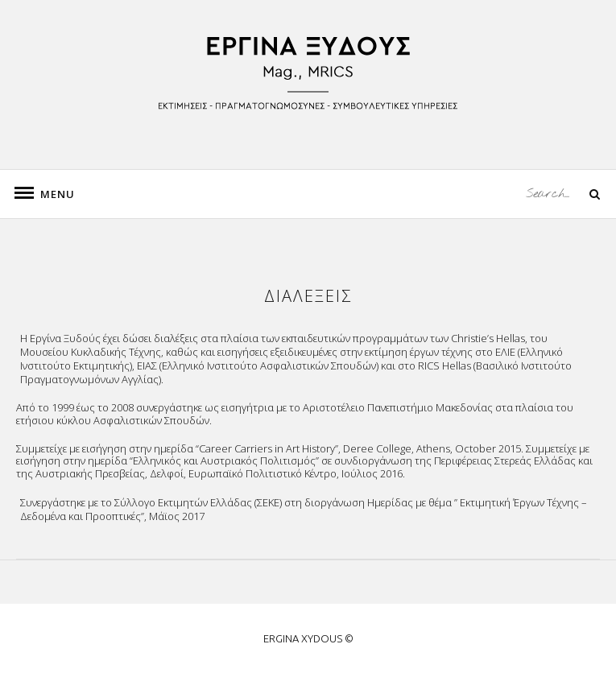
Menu (48, 194)
